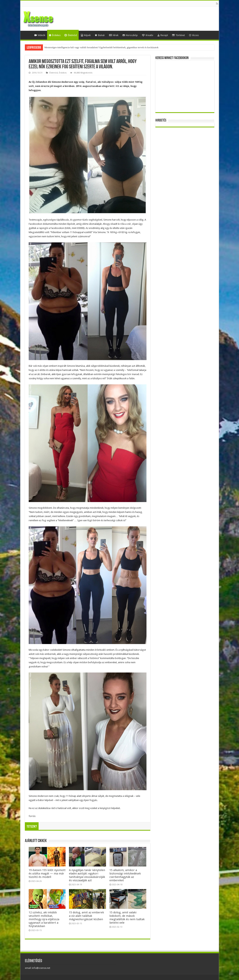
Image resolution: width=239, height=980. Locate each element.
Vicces (194, 35)
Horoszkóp (130, 35)
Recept (163, 35)
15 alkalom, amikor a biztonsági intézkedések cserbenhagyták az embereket (125, 875)
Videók (40, 35)
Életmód (71, 35)
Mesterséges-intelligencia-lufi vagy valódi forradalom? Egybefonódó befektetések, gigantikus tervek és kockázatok (102, 47)
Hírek (114, 35)
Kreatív (148, 35)
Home (27, 35)
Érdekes (55, 35)
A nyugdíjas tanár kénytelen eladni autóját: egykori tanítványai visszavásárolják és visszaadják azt (87, 875)
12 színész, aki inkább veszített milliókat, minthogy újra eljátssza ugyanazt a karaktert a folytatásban (44, 919)
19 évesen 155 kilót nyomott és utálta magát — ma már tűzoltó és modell (47, 874)
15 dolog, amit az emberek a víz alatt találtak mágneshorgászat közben (86, 916)
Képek (86, 35)
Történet (178, 35)
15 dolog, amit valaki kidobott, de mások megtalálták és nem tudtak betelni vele (127, 918)
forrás (32, 816)
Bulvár (100, 35)
